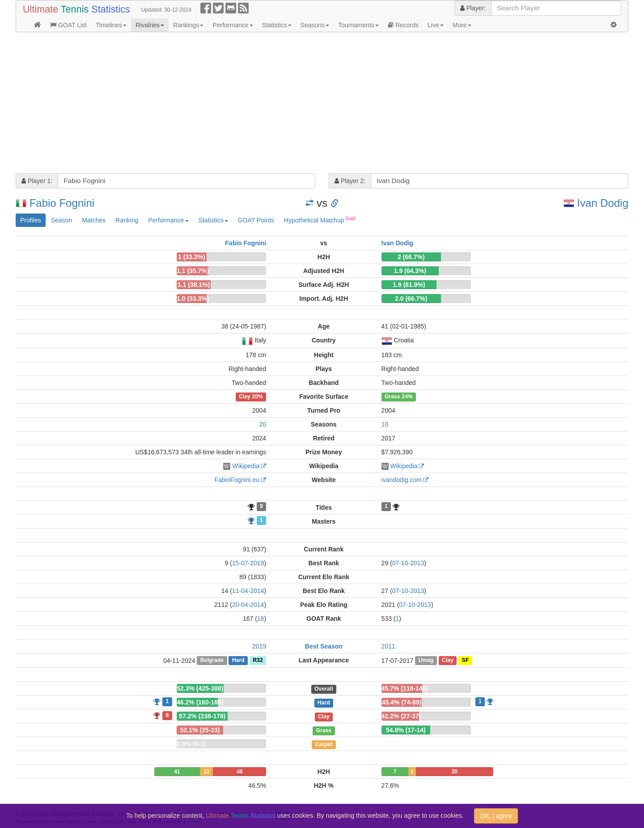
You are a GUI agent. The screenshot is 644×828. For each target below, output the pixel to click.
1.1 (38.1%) (194, 285)
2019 (259, 646)
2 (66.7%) (411, 257)
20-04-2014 (248, 605)
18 (261, 619)
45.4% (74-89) (402, 702)
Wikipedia (246, 466)
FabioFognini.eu (237, 480)
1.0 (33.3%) (193, 299)
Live (436, 25)
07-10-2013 (408, 563)
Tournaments (358, 25)
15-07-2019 (248, 563)
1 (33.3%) (192, 257)
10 (385, 424)
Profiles (31, 220)
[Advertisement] (284, 104)
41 (177, 772)
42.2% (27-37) (401, 716)
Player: (473, 8)
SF (466, 661)
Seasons (315, 25)
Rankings (188, 25)
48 (239, 772)
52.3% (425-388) (200, 688)
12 (206, 772)
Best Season (324, 646)
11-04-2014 (248, 591)
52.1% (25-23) (200, 730)
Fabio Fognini (62, 203)
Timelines (111, 25)
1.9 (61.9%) (409, 285)
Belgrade (212, 661)
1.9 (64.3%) (410, 271)
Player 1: (37, 181)
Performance (233, 25)
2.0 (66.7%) (411, 299)
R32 (258, 661)
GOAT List (68, 25)
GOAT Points (256, 220)
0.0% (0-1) (191, 744)
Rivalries (150, 25)
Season (61, 220)
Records (403, 25)
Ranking (127, 220)
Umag (426, 661)
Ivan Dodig (603, 203)
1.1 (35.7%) (193, 271)
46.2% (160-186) (200, 702)
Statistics (277, 25)
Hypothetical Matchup (320, 220)
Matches (94, 220)
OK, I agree (496, 816)
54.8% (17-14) (406, 730)
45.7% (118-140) (405, 688)
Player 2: (350, 181)
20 (263, 424)
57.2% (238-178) (202, 716)
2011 (388, 646)
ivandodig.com (402, 480)
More (462, 25)
